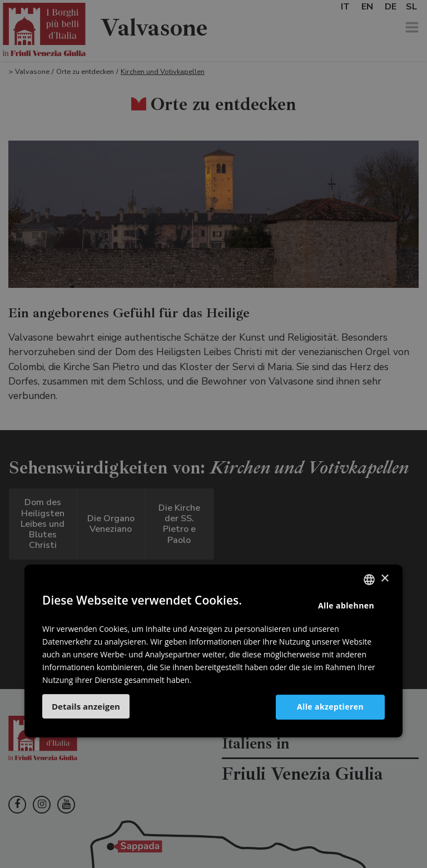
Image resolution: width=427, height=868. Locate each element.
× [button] (384, 579)
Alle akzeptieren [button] (330, 707)
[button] (86, 706)
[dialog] (213, 434)
